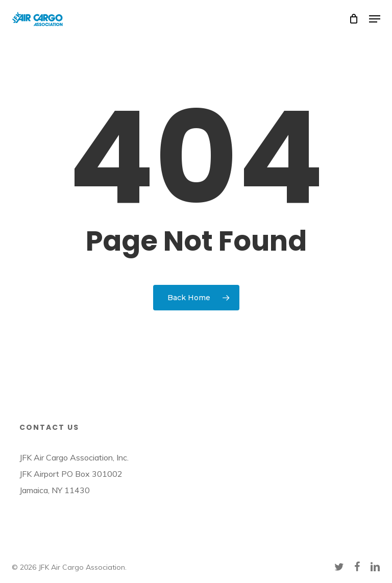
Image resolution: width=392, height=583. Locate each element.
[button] (375, 19)
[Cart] (354, 19)
